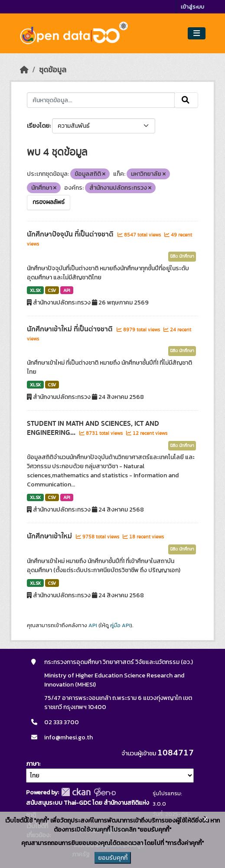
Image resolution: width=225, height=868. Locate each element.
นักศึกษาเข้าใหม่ (50, 536)
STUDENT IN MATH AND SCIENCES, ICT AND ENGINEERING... (93, 428)
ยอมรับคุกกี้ (113, 858)
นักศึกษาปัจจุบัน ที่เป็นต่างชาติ (71, 234)
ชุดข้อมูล (53, 70)
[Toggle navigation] (197, 34)
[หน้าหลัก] (24, 70)
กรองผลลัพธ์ (49, 202)
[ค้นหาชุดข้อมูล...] (101, 100)
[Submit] (186, 100)
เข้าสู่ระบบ (192, 7)
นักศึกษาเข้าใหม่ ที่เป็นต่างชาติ (71, 329)
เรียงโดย (38, 126)
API (67, 290)
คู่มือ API (120, 625)
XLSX (35, 290)
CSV (52, 290)
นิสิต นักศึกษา (182, 256)
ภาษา (33, 764)
